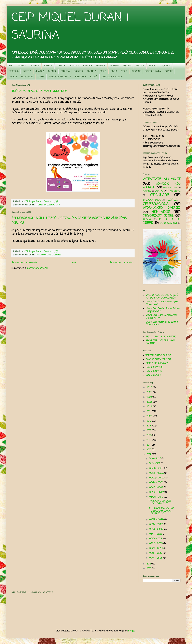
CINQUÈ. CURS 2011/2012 (158, 360)
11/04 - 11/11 (155, 464)
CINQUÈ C (91, 71)
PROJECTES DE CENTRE (162, 221)
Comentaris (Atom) (37, 268)
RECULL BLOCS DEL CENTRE (161, 337)
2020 (150, 416)
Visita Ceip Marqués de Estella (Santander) (162, 323)
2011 (149, 564)
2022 (150, 407)
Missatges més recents (25, 263)
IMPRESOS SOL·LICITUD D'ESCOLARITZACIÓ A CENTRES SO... (161, 511)
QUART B (40, 71)
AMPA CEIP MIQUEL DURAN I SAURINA (161, 342)
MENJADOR (160, 212)
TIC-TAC (41, 77)
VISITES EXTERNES (168, 223)
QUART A (27, 71)
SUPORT (169, 71)
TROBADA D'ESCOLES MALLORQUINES (39, 91)
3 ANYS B (35, 66)
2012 (149, 455)
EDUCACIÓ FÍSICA (153, 71)
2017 (149, 431)
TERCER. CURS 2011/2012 (158, 356)
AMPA (159, 191)
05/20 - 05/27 (157, 492)
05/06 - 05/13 (157, 497)
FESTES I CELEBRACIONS (48, 205)
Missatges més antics (122, 263)
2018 (149, 426)
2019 (149, 421)
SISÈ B (114, 71)
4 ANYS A (48, 66)
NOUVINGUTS (27, 77)
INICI (11, 66)
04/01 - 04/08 (157, 529)
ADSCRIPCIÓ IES (170, 188)
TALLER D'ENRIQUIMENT (60, 77)
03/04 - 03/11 (156, 539)
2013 (149, 450)
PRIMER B (114, 66)
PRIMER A (101, 66)
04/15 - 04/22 (156, 524)
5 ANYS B (87, 66)
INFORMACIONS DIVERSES (49, 255)
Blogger (132, 631)
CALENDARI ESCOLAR (112, 77)
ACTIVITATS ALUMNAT (162, 179)
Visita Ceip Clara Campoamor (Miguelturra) (161, 317)
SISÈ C (124, 71)
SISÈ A (103, 71)
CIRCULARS (160, 195)
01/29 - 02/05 (157, 548)
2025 (150, 392)
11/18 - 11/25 (155, 459)
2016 (149, 435)
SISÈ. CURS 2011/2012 (157, 363)
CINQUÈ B (78, 71)
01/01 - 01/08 (156, 558)
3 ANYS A (22, 66)
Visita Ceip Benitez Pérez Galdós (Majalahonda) (163, 310)
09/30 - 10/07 (157, 468)
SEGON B (140, 66)
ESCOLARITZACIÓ (152, 200)
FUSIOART (136, 71)
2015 (149, 440)
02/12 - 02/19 (156, 544)
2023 (150, 402)
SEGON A (127, 66)
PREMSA (147, 220)
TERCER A (166, 66)
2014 (149, 445)
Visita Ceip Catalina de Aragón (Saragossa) (162, 303)
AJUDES (147, 191)
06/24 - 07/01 (157, 483)
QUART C (52, 71)
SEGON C (153, 66)
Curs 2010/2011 (153, 375)
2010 (149, 569)
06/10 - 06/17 (156, 488)
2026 (150, 388)
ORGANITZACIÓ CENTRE (158, 216)
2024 (149, 397)
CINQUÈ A (65, 71)
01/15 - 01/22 (156, 553)
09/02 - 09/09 (157, 478)
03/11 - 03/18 (156, 534)
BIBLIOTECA (81, 77)
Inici (74, 263)
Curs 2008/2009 (155, 367)
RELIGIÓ (94, 77)
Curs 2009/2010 (154, 371)
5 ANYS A (74, 66)
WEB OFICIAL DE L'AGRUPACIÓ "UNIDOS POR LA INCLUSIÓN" (162, 297)
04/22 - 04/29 (157, 520)
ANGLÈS (13, 77)
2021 (149, 412)
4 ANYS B (61, 66)
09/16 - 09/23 (157, 473)
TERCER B (14, 71)
